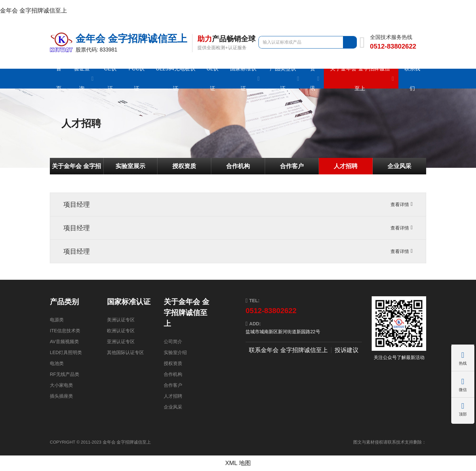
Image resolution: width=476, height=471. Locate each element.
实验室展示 (130, 166)
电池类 (57, 363)
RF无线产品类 (65, 374)
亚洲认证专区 (121, 342)
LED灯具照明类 (66, 352)
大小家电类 (61, 385)
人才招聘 (346, 166)
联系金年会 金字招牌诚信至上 (288, 350)
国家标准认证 (129, 302)
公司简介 (173, 342)
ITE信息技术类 (65, 331)
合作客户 (292, 166)
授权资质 (184, 166)
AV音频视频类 (64, 342)
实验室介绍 (175, 352)
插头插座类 (61, 396)
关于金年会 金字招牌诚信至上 (76, 169)
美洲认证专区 (121, 320)
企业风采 (399, 166)
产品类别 (64, 302)
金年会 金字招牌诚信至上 (34, 11)
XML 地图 (238, 463)
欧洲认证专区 (121, 331)
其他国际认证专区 (125, 352)
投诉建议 (347, 350)
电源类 (57, 320)
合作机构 (238, 166)
